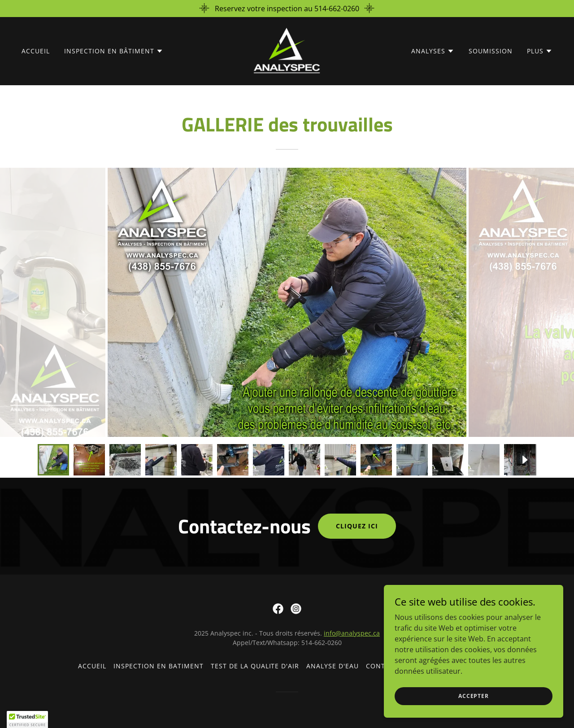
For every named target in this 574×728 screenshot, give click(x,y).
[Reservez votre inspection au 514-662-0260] (287, 9)
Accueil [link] (36, 51)
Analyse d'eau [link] (333, 666)
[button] (114, 51)
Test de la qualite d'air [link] (255, 666)
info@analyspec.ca (352, 633)
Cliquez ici (357, 526)
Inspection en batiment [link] (159, 666)
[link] (287, 50)
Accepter (474, 696)
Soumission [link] (491, 51)
